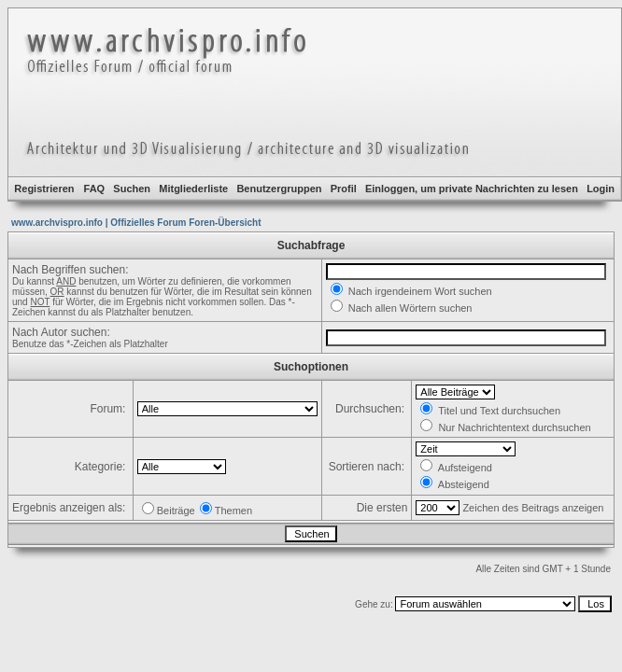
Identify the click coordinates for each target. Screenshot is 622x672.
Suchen (132, 189)
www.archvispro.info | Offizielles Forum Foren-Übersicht (136, 223)
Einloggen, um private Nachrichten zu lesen (472, 189)
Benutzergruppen (279, 189)
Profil (344, 189)
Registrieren (44, 189)
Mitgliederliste (193, 189)
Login (601, 189)
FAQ (95, 189)
